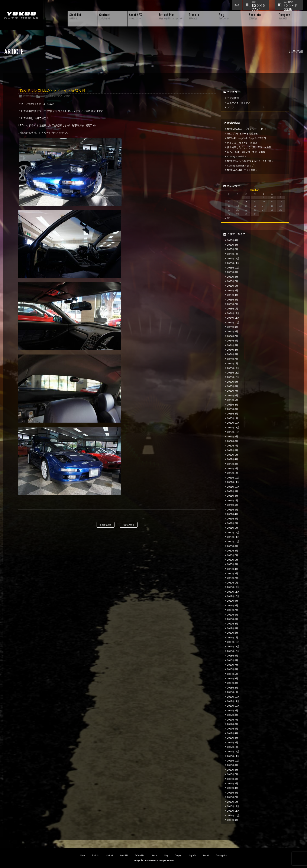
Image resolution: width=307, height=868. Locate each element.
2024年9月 (233, 327)
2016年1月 (233, 802)
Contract (110, 855)
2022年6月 (233, 450)
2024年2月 (233, 359)
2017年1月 (233, 747)
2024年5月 (233, 345)
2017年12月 (233, 697)
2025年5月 (233, 290)
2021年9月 (233, 491)
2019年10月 (233, 596)
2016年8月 (233, 770)
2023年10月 (233, 377)
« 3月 (228, 218)
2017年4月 (233, 733)
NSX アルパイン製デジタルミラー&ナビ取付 (250, 161)
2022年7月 (233, 446)
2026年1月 (233, 254)
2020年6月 (233, 560)
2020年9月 (233, 546)
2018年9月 (233, 656)
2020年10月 (233, 541)
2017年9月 (233, 710)
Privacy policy (221, 855)
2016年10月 (233, 761)
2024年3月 (233, 354)
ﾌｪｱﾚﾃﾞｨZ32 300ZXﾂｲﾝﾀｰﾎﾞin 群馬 (246, 152)
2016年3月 (233, 793)
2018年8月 (233, 660)
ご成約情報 (233, 98)
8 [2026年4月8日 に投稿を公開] (246, 201)
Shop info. (192, 855)
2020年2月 (233, 578)
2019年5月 (233, 619)
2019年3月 (233, 628)
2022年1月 (233, 473)
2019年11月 (233, 592)
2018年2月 (233, 688)
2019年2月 (233, 633)
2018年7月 (233, 665)
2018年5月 (233, 674)
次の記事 (128, 525)
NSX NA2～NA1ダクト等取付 (242, 170)
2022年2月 (233, 468)
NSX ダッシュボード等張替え (243, 134)
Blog (166, 855)
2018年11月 (233, 646)
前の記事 (105, 525)
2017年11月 (233, 701)
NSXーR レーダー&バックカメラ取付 (247, 138)
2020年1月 (233, 583)
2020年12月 (233, 532)
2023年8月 (233, 386)
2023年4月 (233, 405)
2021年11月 (233, 482)
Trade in (154, 855)
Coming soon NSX (237, 156)
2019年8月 (233, 605)
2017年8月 (233, 715)
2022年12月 (233, 423)
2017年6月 (233, 724)
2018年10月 (233, 651)
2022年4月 (233, 459)
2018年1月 (233, 692)
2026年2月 (233, 249)
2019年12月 (233, 587)
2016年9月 (233, 765)
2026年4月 (233, 240)
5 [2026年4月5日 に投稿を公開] (281, 197)
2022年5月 (233, 455)
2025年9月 (233, 272)
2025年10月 (233, 268)
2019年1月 (233, 638)
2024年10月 (233, 322)
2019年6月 (233, 615)
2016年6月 (233, 779)
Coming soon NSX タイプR (241, 166)
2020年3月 (233, 573)
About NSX (124, 855)
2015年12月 (233, 806)
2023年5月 (233, 400)
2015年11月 (233, 811)
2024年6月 (233, 341)
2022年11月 (233, 427)
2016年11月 (233, 756)
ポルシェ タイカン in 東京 (242, 143)
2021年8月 (233, 496)
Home (83, 855)
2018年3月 (233, 683)
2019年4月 (233, 624)
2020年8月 (233, 551)
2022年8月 (233, 441)
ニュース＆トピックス (52, 96)
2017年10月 (233, 706)
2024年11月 (233, 318)
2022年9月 (233, 436)
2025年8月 (233, 277)
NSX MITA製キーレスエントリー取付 (246, 129)
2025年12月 (233, 258)
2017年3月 (233, 738)
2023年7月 (233, 391)
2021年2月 (233, 523)
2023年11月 (233, 373)
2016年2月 (233, 797)
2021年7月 (233, 500)
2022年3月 (233, 464)
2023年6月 (233, 395)
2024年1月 (233, 363)
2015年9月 (233, 820)
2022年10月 (233, 432)
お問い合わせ (237, 5)
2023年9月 (233, 382)
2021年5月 (233, 510)
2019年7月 (233, 610)
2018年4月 (233, 678)
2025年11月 (233, 263)
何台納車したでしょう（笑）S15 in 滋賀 (249, 147)
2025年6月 (233, 286)
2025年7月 (233, 281)
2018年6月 (233, 669)
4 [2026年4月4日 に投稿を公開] (272, 197)
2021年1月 (233, 528)
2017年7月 (233, 720)
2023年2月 (233, 414)
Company (178, 855)
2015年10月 (233, 815)
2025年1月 (233, 309)
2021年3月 (233, 519)
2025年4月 (233, 295)
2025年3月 (233, 300)
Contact (206, 855)
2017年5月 (233, 729)
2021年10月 (233, 487)
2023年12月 (233, 368)
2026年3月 (233, 245)
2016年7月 (233, 774)
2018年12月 (233, 642)
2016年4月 (233, 788)
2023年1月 (233, 418)
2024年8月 (233, 331)
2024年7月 (233, 336)
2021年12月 (233, 478)
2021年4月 (233, 514)
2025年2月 (233, 304)
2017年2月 (233, 743)
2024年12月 (233, 313)
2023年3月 (233, 409)
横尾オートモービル (21, 15)
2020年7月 (233, 555)
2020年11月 (233, 537)
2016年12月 (233, 751)
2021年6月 (233, 505)
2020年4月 (233, 569)
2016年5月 (233, 783)
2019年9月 (233, 601)
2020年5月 (233, 564)
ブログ (67, 96)
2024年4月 (233, 350)
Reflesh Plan (140, 855)
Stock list (96, 855)
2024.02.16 (28, 96)
